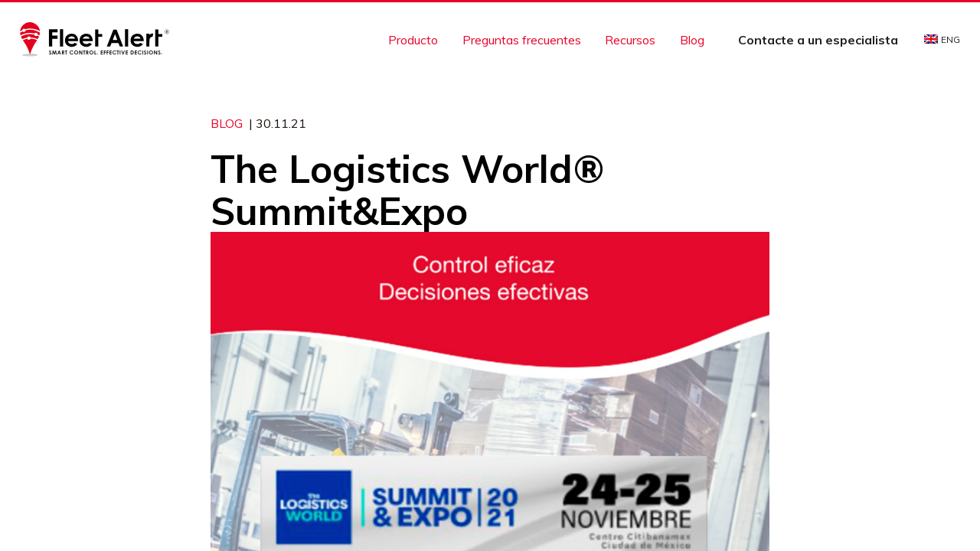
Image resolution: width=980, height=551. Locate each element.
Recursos (630, 40)
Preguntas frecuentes (522, 40)
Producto (413, 40)
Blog (692, 40)
